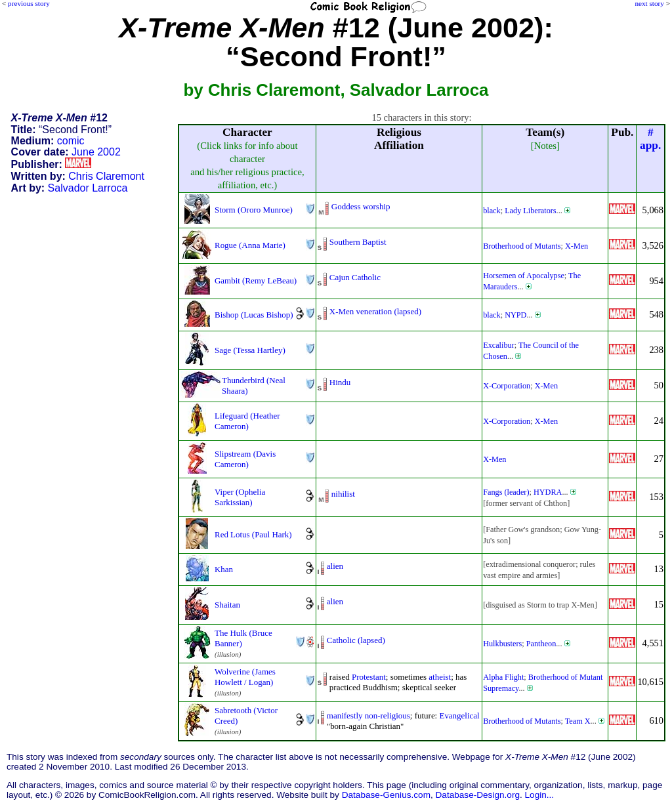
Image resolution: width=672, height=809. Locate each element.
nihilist (343, 494)
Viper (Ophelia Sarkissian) (240, 497)
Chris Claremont (106, 176)
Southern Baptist (358, 242)
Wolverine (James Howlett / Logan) (245, 677)
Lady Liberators (530, 211)
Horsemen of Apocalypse (524, 276)
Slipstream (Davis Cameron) (245, 459)
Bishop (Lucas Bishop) (254, 315)
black (492, 211)
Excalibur (499, 345)
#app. (650, 139)
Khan (224, 569)
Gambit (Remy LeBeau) (256, 280)
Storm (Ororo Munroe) (254, 210)
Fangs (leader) (506, 492)
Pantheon (541, 644)
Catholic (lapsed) (356, 640)
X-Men (577, 246)
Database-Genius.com (386, 795)
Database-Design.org (478, 795)
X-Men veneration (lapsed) (375, 311)
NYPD (515, 315)
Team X (578, 721)
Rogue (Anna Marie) (250, 245)
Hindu (340, 382)
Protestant (369, 677)
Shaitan (227, 605)
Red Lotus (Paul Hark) (253, 534)
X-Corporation (507, 386)
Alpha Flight (503, 677)
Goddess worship (361, 206)
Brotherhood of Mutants (522, 246)
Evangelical (459, 716)
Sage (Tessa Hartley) (250, 350)
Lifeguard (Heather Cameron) (247, 421)
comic (71, 141)
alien (335, 566)
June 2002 (96, 152)
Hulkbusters (502, 644)
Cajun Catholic (355, 277)
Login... (540, 795)
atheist (440, 677)
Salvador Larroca (88, 188)
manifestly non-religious (368, 716)
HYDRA (548, 492)
